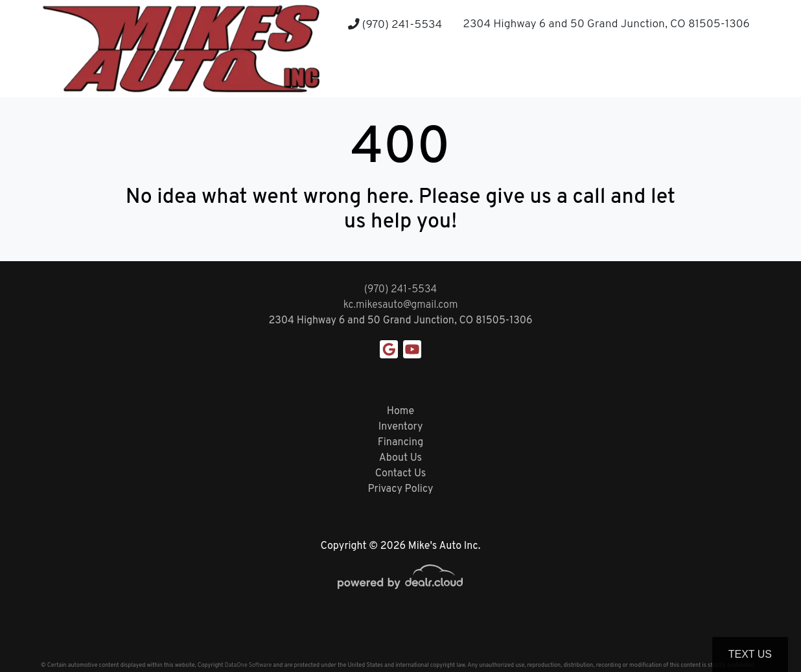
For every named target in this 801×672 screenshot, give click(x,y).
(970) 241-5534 (395, 25)
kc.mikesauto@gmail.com (401, 305)
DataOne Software (248, 665)
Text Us (750, 654)
